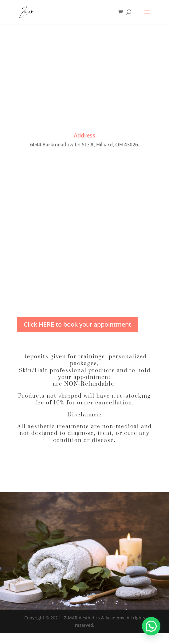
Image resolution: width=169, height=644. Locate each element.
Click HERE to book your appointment (77, 324)
